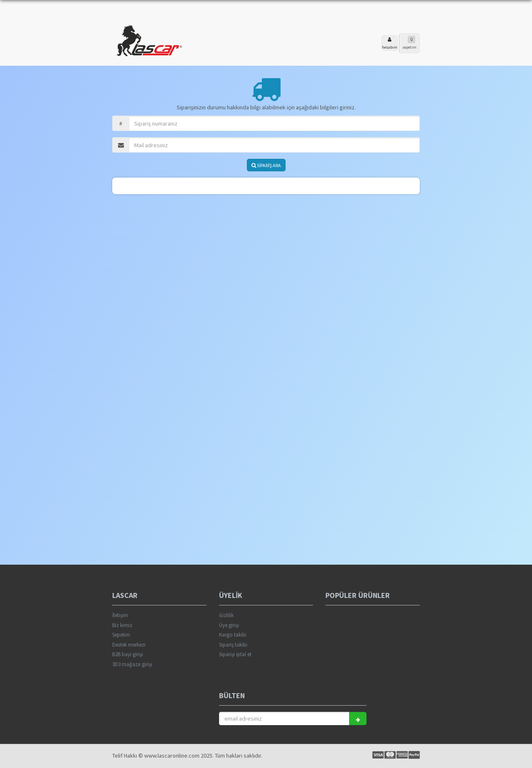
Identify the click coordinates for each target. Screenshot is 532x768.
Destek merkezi (129, 645)
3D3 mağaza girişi (132, 664)
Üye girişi (229, 625)
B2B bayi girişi (128, 654)
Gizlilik (226, 615)
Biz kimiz (122, 625)
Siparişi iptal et (235, 654)
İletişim (120, 615)
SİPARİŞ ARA (266, 165)
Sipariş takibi (233, 645)
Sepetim (121, 635)
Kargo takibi (233, 635)
